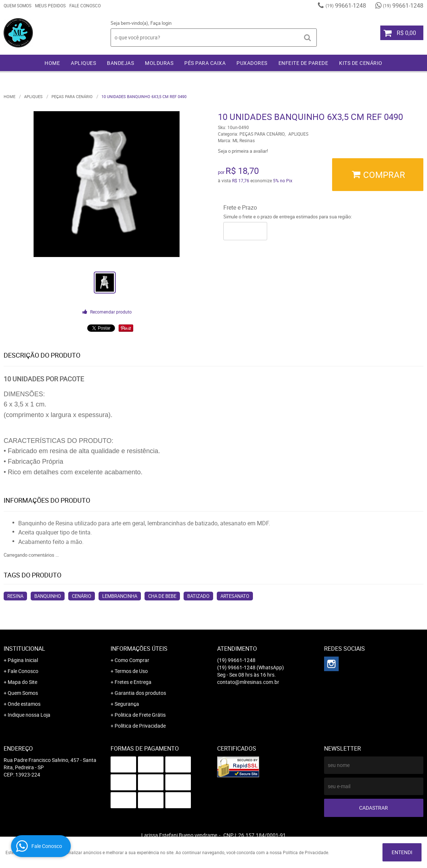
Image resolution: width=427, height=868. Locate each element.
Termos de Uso (131, 671)
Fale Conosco (85, 5)
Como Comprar (132, 660)
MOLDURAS (159, 63)
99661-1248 (346, 5)
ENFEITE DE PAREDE (303, 63)
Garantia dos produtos (140, 693)
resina (15, 596)
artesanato (235, 596)
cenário (82, 596)
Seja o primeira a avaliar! (243, 151)
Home (52, 63)
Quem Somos (18, 5)
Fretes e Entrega (133, 682)
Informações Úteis (139, 649)
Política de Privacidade (140, 726)
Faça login (161, 23)
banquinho (48, 596)
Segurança (127, 704)
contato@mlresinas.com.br (248, 682)
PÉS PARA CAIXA (205, 63)
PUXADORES (252, 63)
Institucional (24, 649)
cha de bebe (162, 596)
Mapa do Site (22, 682)
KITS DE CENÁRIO (361, 63)
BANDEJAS (120, 63)
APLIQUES (83, 63)
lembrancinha (120, 596)
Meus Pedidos (50, 5)
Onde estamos (24, 704)
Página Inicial (23, 660)
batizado (198, 596)
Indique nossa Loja (29, 715)
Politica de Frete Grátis (140, 715)
